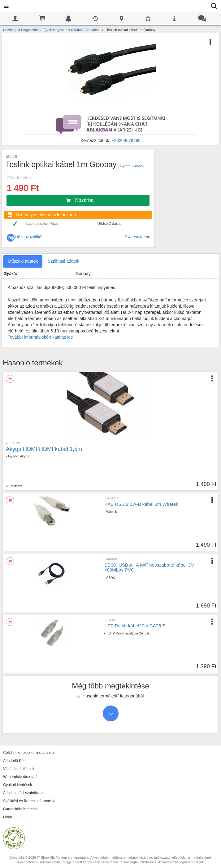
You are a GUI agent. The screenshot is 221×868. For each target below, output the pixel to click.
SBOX (110, 578)
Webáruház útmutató (20, 777)
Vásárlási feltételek (19, 769)
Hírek (8, 817)
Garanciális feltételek (20, 809)
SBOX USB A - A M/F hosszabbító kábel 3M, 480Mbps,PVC (150, 568)
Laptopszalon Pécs (42, 224)
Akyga (25, 456)
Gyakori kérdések (17, 785)
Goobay (139, 166)
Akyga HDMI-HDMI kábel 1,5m (44, 449)
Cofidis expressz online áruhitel (29, 753)
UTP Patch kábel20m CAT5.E (135, 626)
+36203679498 (126, 140)
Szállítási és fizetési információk (29, 801)
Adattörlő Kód (14, 761)
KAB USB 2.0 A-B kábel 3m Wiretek (141, 504)
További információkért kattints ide (40, 337)
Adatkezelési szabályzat (23, 793)
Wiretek (111, 512)
